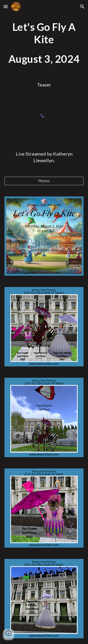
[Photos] (44, 181)
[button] (6, 6)
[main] (44, 43)
